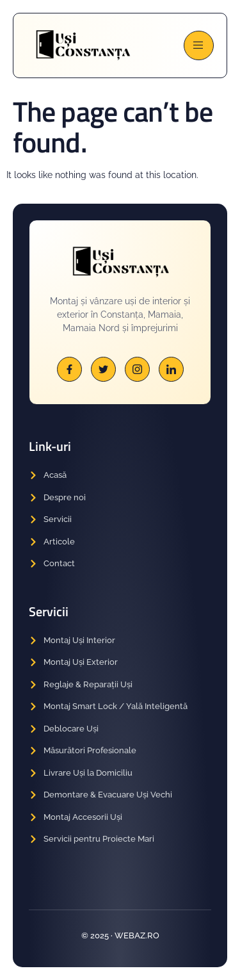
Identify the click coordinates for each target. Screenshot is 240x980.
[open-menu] (199, 45)
